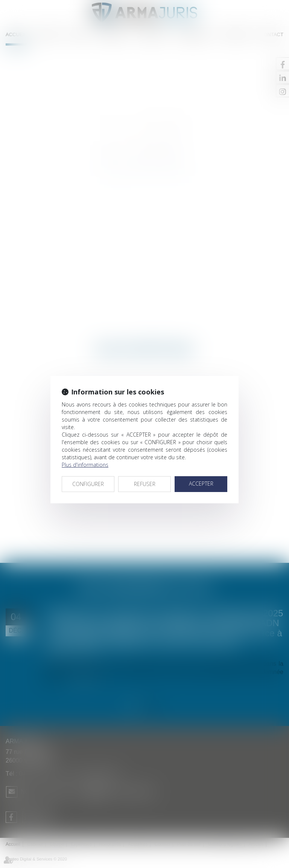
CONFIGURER (88, 484)
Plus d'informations (85, 465)
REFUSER (145, 484)
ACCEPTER (201, 484)
